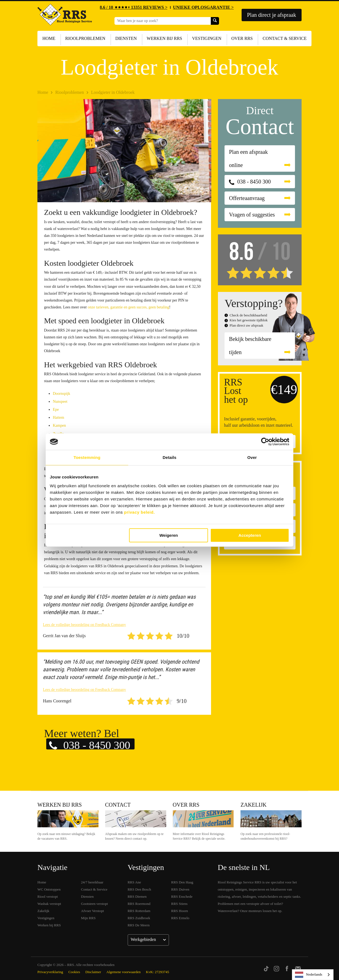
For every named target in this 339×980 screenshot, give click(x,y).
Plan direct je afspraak (272, 15)
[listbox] (313, 975)
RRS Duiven (180, 889)
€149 (284, 389)
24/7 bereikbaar (92, 882)
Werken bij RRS (164, 38)
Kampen (59, 425)
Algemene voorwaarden (124, 972)
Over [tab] (252, 457)
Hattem (58, 418)
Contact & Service (285, 38)
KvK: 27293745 (157, 972)
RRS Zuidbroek (139, 918)
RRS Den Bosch (139, 889)
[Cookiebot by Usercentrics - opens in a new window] (265, 442)
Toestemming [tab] (87, 457)
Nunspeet (60, 402)
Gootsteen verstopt (94, 904)
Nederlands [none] (309, 975)
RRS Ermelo (180, 918)
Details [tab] (169, 457)
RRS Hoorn (180, 911)
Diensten (126, 38)
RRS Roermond (139, 904)
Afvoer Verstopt (92, 911)
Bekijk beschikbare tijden (250, 346)
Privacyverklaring (50, 972)
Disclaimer (93, 972)
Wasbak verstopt (49, 904)
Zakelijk (253, 805)
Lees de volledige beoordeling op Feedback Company (84, 625)
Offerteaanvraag (247, 198)
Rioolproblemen (85, 38)
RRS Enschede (182, 896)
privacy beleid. (140, 512)
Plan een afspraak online (248, 158)
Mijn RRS (88, 918)
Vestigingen (207, 38)
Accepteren (250, 535)
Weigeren (169, 535)
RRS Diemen (137, 896)
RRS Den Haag (182, 882)
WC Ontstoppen (49, 889)
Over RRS (242, 38)
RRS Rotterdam (139, 911)
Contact (118, 805)
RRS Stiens (179, 904)
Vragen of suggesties (252, 215)
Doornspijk (61, 394)
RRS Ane (134, 882)
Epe (56, 410)
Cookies (74, 972)
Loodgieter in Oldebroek (113, 92)
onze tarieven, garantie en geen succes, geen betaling (129, 307)
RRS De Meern (139, 925)
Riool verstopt (48, 896)
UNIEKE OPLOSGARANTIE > (203, 7)
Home (49, 38)
